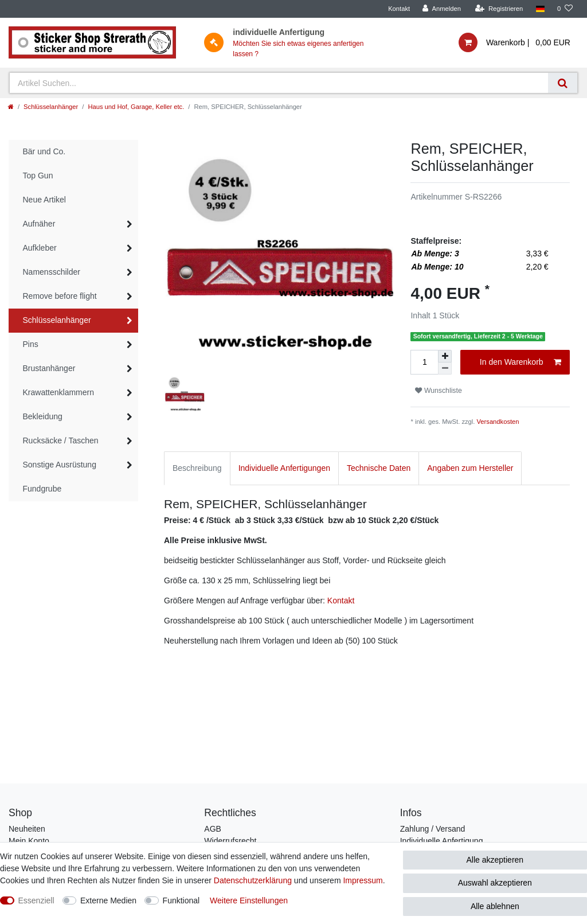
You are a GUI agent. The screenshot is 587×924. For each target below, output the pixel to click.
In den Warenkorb (521, 362)
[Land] (540, 9)
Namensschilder (52, 272)
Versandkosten (498, 422)
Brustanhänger (49, 368)
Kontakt (399, 9)
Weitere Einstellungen (249, 900)
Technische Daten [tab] (379, 468)
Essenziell (36, 900)
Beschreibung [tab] (197, 468)
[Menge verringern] (445, 369)
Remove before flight (60, 296)
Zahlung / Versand (433, 829)
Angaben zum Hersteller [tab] (470, 468)
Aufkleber (40, 248)
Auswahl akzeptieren (495, 883)
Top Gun (38, 176)
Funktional (181, 900)
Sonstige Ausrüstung (60, 465)
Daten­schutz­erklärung (253, 880)
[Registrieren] (499, 9)
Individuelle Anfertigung (442, 841)
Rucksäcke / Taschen (61, 440)
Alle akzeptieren (495, 860)
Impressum (363, 880)
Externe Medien (108, 900)
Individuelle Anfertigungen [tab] (284, 468)
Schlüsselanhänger (51, 107)
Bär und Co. (44, 151)
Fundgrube (42, 489)
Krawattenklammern (59, 392)
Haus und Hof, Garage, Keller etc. (136, 107)
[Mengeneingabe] (424, 362)
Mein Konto (29, 841)
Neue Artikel (44, 200)
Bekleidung (43, 416)
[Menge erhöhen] (445, 356)
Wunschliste (438, 391)
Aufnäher (39, 224)
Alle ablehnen (495, 906)
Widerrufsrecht (230, 841)
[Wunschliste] (565, 9)
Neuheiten (27, 829)
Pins (31, 344)
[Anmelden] (442, 9)
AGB (213, 829)
